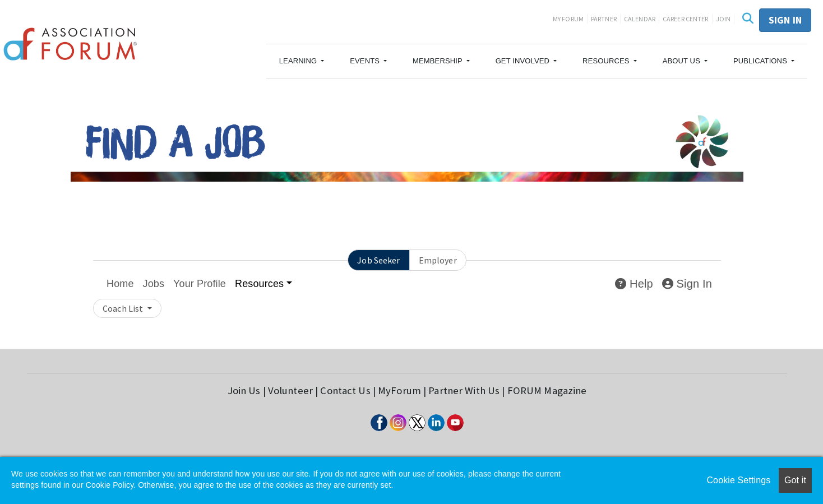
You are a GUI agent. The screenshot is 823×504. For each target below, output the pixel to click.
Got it (795, 480)
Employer (438, 260)
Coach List (124, 308)
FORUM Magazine (547, 390)
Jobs (154, 284)
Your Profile (200, 284)
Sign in (785, 20)
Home (120, 284)
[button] (302, 61)
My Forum (568, 19)
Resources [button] (259, 284)
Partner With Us (464, 390)
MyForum (399, 390)
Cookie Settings (738, 480)
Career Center (686, 19)
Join (723, 19)
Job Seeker (378, 260)
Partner (604, 19)
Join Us (244, 390)
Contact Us (345, 390)
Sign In (687, 284)
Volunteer (290, 390)
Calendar (640, 19)
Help (634, 284)
